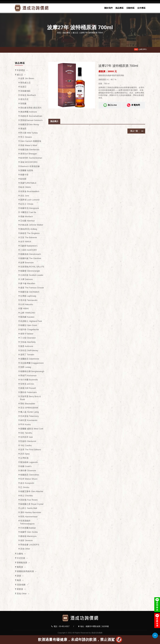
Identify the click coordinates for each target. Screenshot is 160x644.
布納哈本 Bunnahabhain (31, 116)
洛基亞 (23, 87)
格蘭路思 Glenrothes (30, 475)
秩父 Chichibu (27, 496)
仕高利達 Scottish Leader (32, 275)
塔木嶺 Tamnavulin (29, 300)
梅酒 (19, 580)
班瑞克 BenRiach (28, 95)
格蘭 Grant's (26, 466)
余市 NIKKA (26, 242)
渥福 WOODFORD (29, 162)
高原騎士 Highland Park (31, 321)
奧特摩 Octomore (28, 471)
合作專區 (141, 8)
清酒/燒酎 (21, 585)
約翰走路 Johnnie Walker (32, 225)
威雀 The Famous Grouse (32, 288)
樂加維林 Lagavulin (29, 462)
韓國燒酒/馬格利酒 (25, 571)
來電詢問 (133, 106)
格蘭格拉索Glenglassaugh (32, 371)
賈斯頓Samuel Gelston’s (31, 120)
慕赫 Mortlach (27, 217)
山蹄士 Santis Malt (29, 508)
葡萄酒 (20, 567)
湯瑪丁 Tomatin (27, 355)
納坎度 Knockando (29, 420)
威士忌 (75, 33)
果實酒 (20, 589)
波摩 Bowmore (27, 263)
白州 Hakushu (27, 304)
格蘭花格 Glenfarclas (30, 150)
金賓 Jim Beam (27, 78)
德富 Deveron (26, 540)
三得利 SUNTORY (29, 250)
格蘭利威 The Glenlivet (31, 258)
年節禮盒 (21, 70)
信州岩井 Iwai (26, 437)
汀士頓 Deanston (28, 338)
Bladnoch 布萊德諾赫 (30, 166)
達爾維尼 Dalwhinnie (30, 359)
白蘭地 (20, 554)
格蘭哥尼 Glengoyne (30, 208)
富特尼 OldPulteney (29, 351)
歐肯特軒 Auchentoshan (31, 158)
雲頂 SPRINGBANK (29, 408)
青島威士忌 (25, 83)
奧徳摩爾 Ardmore (29, 112)
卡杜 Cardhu (26, 445)
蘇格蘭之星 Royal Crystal (32, 504)
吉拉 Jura (25, 196)
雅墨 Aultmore (27, 346)
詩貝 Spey (25, 454)
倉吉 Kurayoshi (27, 483)
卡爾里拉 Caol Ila (28, 212)
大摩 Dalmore (26, 279)
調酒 (19, 576)
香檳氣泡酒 (22, 563)
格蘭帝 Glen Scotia (29, 532)
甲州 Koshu (25, 425)
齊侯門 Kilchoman (28, 376)
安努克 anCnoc (27, 384)
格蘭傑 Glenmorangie (30, 271)
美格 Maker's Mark (29, 145)
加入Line (110, 106)
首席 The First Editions (31, 450)
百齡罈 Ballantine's (29, 246)
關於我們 (108, 8)
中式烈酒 (21, 558)
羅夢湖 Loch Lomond (30, 200)
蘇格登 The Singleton (30, 233)
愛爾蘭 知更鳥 (27, 170)
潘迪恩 (23, 129)
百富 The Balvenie (29, 238)
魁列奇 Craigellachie (30, 330)
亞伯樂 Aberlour (27, 221)
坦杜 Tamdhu (26, 433)
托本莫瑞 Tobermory (29, 416)
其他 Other (25, 549)
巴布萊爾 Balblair (28, 528)
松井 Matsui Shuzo (29, 479)
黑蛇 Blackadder (28, 404)
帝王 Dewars (26, 137)
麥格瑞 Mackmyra (28, 536)
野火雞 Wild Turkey (29, 133)
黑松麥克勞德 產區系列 (31, 108)
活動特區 (130, 8)
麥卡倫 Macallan (28, 283)
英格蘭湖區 (25, 91)
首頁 (59, 33)
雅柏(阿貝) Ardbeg (29, 229)
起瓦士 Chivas (27, 204)
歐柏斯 (23, 179)
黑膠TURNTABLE (28, 183)
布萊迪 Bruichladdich (30, 191)
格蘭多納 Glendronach (31, 254)
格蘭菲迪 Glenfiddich (30, 292)
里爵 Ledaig (26, 367)
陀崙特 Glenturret (28, 441)
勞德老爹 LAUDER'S (30, 545)
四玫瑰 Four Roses (29, 500)
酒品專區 (119, 8)
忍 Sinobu (25, 487)
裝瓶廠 (23, 104)
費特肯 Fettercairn (29, 392)
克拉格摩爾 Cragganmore (32, 363)
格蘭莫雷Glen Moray (30, 125)
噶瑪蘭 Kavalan (27, 317)
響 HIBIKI (25, 309)
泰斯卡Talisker (27, 334)
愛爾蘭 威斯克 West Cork (32, 429)
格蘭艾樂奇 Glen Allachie (32, 491)
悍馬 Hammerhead (29, 517)
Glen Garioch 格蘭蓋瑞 (31, 141)
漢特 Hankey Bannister (31, 512)
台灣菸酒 (24, 458)
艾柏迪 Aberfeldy (28, 342)
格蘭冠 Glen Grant (29, 325)
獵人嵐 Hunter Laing (29, 412)
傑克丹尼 (24, 99)
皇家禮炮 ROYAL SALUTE (32, 267)
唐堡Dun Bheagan (29, 154)
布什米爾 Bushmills (29, 380)
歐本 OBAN (25, 187)
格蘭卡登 (24, 175)
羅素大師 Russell (28, 388)
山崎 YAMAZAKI (28, 313)
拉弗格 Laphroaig (28, 296)
